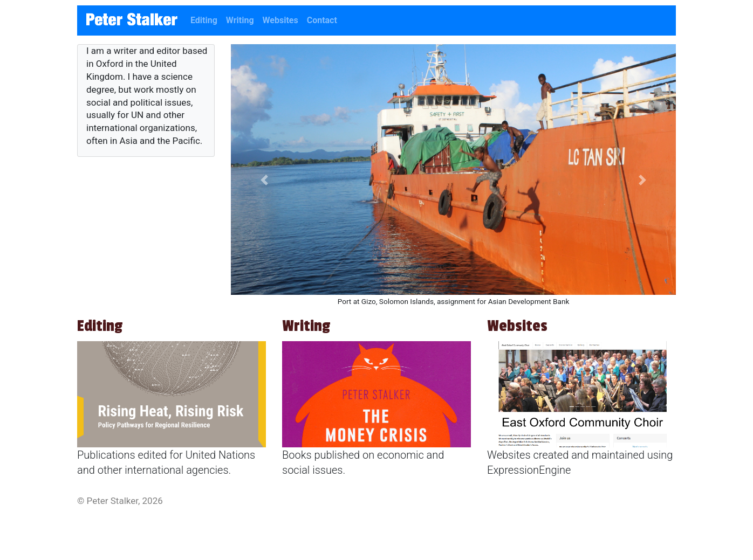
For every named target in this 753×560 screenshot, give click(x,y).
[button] (264, 180)
